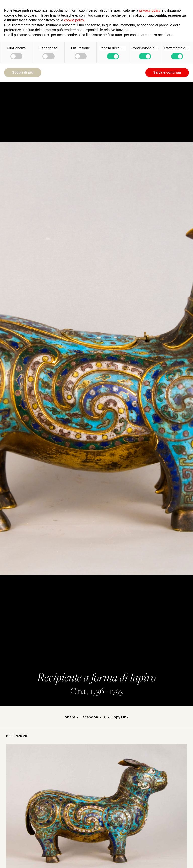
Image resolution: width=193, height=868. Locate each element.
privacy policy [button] (150, 10)
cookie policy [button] (74, 20)
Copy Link (120, 717)
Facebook (89, 717)
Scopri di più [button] (23, 72)
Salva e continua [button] (167, 72)
